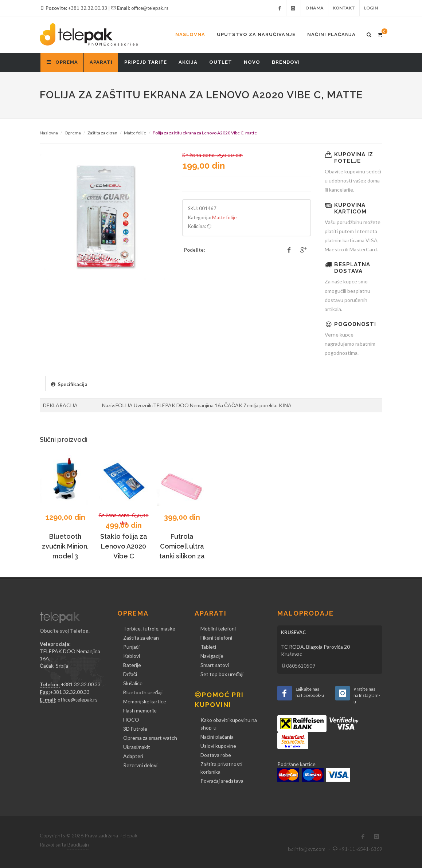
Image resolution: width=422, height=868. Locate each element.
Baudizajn (78, 845)
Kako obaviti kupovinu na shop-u (229, 724)
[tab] (69, 383)
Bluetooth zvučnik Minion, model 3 (65, 546)
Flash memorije (140, 710)
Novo (252, 62)
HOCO (131, 720)
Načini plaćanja (331, 34)
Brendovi (286, 62)
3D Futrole (135, 729)
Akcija (188, 62)
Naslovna (190, 34)
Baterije (132, 665)
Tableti (208, 647)
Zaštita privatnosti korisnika (221, 768)
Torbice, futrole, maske (149, 629)
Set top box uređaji (222, 674)
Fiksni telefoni (216, 638)
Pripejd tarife (146, 62)
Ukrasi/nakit (137, 747)
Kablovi (132, 656)
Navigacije (212, 656)
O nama (314, 8)
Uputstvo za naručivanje (256, 34)
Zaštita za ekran (102, 133)
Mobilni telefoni (218, 629)
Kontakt (344, 8)
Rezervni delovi (140, 765)
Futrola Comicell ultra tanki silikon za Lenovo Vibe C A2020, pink (182, 556)
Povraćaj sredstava (222, 781)
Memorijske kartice (145, 701)
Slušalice (133, 683)
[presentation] (69, 384)
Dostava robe (216, 755)
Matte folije (135, 133)
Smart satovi (215, 665)
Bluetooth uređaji (143, 692)
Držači (130, 674)
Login (371, 8)
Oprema (73, 133)
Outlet (221, 62)
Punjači (131, 647)
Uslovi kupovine (218, 746)
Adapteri (133, 756)
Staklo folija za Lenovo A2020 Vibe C (124, 546)
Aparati (101, 62)
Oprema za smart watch (150, 738)
